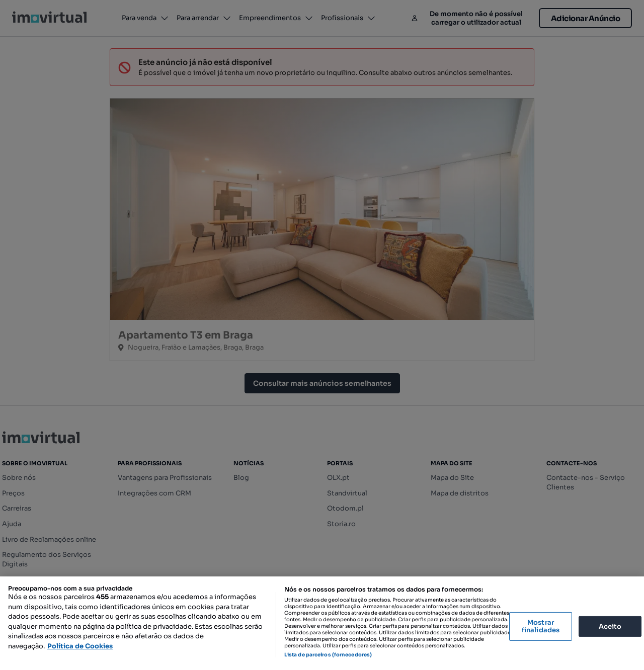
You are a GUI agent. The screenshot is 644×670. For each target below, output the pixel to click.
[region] (322, 623)
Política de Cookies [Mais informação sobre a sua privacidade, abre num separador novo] (80, 646)
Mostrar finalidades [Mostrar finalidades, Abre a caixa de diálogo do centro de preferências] (541, 626)
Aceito (610, 626)
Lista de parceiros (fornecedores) (328, 655)
